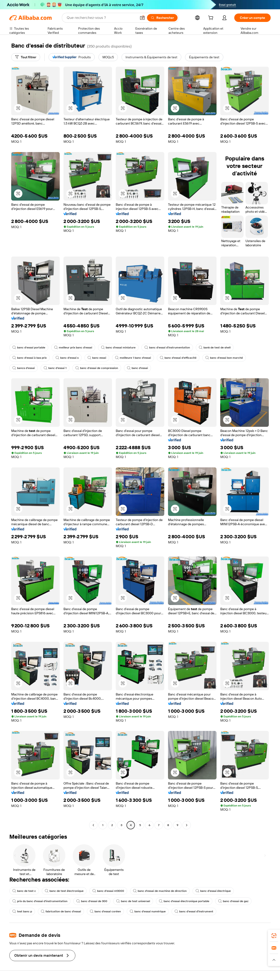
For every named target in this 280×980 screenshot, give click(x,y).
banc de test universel (133, 901)
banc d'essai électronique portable (184, 901)
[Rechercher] (162, 18)
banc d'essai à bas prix (30, 358)
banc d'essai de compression (97, 368)
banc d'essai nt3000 (108, 891)
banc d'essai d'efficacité (178, 358)
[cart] (212, 18)
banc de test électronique (64, 891)
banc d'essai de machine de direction (160, 891)
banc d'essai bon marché (224, 358)
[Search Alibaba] (101, 18)
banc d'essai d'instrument (194, 911)
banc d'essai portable (29, 348)
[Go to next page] (187, 825)
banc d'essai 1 (55, 368)
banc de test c (24, 891)
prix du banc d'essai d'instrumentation (40, 901)
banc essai (97, 358)
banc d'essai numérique (148, 911)
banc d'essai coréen (105, 911)
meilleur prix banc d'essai (73, 348)
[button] (142, 18)
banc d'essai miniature (118, 348)
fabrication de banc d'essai (61, 911)
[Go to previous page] (93, 825)
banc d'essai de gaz (233, 901)
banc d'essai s (67, 358)
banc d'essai (137, 368)
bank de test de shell (215, 348)
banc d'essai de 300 (92, 901)
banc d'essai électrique (213, 891)
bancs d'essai (24, 368)
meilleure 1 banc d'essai (133, 358)
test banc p (22, 911)
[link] (274, 936)
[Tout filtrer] (26, 57)
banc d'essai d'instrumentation (167, 348)
